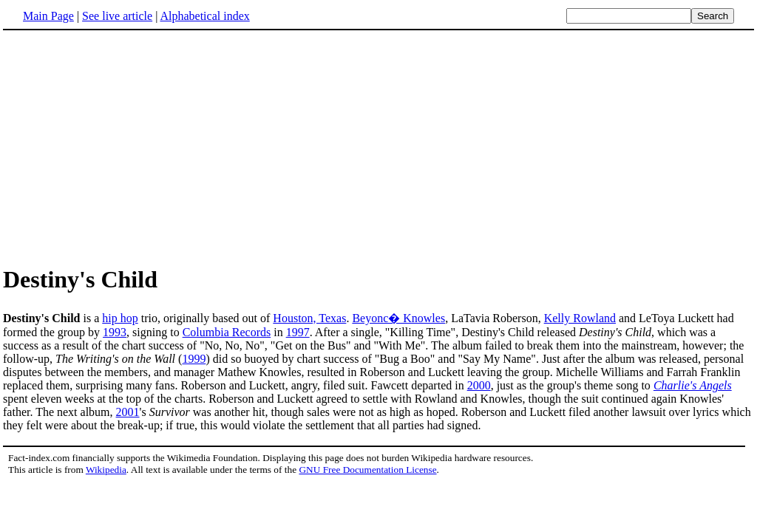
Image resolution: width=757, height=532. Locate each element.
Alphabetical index (204, 16)
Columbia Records (227, 332)
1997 (298, 332)
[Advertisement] (127, 147)
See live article (117, 16)
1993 (115, 332)
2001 (128, 412)
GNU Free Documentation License (367, 470)
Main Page (48, 16)
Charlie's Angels (693, 385)
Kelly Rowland (580, 318)
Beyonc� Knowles (398, 318)
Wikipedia (106, 470)
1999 (194, 359)
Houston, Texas (309, 318)
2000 (479, 385)
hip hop (120, 318)
